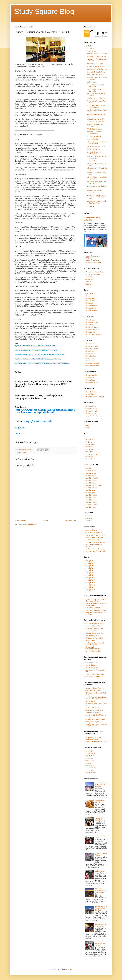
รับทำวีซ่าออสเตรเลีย (94, 149)
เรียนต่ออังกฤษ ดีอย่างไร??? (96, 119)
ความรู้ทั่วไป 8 (90, 578)
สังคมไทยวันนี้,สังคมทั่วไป (93, 626)
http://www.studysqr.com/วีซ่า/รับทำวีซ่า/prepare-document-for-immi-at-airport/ (42, 363)
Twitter (88, 521)
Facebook (89, 516)
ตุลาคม (90, 48)
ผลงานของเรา (90, 279)
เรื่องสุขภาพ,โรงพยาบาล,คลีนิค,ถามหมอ (93, 648)
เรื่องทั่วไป (24, 452)
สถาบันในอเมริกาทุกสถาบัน (94, 335)
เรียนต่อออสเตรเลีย (91, 306)
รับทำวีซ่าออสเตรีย (91, 488)
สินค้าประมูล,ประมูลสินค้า (93, 722)
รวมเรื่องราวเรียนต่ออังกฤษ (94, 540)
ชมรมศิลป (89, 751)
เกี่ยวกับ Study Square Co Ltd (95, 272)
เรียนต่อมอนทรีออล (91, 409)
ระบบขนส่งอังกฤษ (93, 161)
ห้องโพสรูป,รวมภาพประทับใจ (94, 677)
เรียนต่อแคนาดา (91, 308)
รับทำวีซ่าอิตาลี (90, 493)
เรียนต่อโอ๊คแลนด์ (91, 394)
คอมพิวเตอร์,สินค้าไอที (92, 708)
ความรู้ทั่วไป (89, 561)
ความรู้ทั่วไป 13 (90, 590)
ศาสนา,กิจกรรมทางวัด (92, 636)
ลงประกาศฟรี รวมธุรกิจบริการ (95, 688)
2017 (88, 46)
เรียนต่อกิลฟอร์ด (90, 351)
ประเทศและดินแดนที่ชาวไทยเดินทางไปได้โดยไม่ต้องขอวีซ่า (96, 197)
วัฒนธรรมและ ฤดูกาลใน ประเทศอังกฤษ (95, 133)
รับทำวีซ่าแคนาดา (91, 481)
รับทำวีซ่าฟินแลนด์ (91, 500)
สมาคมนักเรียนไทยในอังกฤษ (96, 72)
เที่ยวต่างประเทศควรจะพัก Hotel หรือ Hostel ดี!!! (97, 143)
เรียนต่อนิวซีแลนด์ (91, 310)
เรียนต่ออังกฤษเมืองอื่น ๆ (93, 363)
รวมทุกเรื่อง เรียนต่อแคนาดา (94, 416)
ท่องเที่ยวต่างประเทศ (92, 663)
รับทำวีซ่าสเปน (90, 490)
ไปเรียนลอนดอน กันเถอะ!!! (95, 122)
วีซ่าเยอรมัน (89, 459)
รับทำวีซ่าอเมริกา (91, 471)
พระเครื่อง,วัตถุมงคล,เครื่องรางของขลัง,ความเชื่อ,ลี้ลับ (96, 725)
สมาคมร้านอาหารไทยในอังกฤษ (97, 69)
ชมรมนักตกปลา (90, 758)
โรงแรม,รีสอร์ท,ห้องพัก (92, 668)
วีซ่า (87, 437)
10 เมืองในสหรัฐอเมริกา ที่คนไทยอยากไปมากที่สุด (101, 891)
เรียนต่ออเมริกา (90, 301)
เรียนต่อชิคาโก (90, 325)
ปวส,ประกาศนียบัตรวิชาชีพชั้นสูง (96, 610)
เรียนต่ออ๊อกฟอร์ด (91, 356)
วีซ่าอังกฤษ (89, 442)
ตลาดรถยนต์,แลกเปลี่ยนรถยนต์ (95, 719)
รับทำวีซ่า (88, 468)
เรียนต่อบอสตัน (90, 332)
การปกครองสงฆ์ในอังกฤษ (95, 75)
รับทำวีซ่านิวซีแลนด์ (92, 478)
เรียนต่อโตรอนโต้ (91, 413)
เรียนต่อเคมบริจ (90, 354)
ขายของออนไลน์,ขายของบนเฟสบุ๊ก (96, 742)
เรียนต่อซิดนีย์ (90, 378)
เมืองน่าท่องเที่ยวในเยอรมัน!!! (96, 146)
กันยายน (90, 51)
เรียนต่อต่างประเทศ (91, 298)
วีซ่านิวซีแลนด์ (90, 447)
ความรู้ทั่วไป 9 (90, 580)
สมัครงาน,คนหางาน (92, 640)
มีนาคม (90, 207)
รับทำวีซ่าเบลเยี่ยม (91, 502)
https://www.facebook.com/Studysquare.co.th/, (42, 410)
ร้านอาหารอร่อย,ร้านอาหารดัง (95, 674)
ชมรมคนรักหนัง (90, 766)
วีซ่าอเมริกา (89, 440)
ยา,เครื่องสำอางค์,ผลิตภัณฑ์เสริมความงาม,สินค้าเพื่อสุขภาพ (96, 698)
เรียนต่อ (88, 296)
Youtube (18, 433)
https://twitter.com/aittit (38, 421)
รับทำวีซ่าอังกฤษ (91, 473)
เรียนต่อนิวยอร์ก (90, 320)
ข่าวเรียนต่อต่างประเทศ (93, 274)
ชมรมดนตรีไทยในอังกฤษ (95, 64)
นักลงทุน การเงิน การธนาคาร (94, 633)
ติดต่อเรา (88, 282)
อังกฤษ (88, 428)
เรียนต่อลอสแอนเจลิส (92, 322)
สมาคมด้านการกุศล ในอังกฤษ (96, 56)
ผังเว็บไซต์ (89, 277)
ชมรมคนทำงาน (90, 753)
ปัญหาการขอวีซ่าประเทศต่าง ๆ (95, 535)
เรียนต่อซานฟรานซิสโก (93, 330)
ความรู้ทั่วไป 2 (90, 563)
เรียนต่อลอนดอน (90, 344)
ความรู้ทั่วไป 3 (90, 566)
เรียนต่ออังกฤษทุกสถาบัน (93, 366)
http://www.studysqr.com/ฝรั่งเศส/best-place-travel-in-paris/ (35, 346)
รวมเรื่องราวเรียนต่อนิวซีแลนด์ (95, 549)
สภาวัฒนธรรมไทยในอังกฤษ (96, 66)
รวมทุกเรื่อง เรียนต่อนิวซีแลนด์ (95, 397)
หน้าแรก (45, 521)
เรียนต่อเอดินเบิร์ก (91, 359)
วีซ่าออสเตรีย (89, 457)
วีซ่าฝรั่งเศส (89, 452)
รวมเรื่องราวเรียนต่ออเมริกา (94, 533)
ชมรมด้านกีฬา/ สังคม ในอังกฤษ (97, 54)
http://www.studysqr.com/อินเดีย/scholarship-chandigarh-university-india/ (40, 355)
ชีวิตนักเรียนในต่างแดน (94, 129)
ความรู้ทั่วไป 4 (90, 568)
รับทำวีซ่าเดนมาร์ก (91, 495)
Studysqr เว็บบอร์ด (91, 530)
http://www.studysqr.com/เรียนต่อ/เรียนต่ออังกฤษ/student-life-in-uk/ (38, 359)
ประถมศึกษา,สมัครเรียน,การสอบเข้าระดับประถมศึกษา (95, 600)
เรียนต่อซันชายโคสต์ (92, 383)
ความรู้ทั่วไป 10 (90, 583)
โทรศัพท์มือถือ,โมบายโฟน (93, 713)
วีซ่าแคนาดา (89, 449)
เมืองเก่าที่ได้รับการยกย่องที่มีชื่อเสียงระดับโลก (97, 178)
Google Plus (20, 427)
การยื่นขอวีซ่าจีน (92, 139)
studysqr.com (90, 294)
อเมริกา (88, 425)
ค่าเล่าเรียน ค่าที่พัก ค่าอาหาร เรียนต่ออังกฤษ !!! (96, 106)
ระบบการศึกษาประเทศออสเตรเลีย (94, 90)
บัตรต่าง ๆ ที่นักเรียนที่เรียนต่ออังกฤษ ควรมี (96, 125)
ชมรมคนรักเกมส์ (90, 773)
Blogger (69, 969)
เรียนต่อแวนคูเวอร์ (91, 411)
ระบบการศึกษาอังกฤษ (92, 260)
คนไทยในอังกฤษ (92, 82)
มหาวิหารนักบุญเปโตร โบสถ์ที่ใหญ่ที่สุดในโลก (96, 202)
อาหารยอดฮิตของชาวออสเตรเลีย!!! (94, 153)
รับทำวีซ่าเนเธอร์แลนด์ (92, 505)
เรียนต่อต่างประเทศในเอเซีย (94, 538)
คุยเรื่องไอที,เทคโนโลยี (92, 631)
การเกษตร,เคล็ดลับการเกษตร (94, 628)
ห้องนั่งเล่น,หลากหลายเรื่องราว (95, 624)
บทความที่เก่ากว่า (70, 521)
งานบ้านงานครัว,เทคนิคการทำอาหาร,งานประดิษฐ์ (95, 644)
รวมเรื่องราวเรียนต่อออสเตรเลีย (95, 542)
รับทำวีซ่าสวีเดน (90, 497)
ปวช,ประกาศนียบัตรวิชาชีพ (94, 608)
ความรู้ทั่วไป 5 (90, 570)
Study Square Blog (44, 11)
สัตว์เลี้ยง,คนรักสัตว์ (91, 701)
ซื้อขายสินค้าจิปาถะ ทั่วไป (93, 691)
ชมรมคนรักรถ (90, 761)
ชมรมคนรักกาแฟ (91, 756)
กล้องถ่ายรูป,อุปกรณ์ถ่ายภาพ (94, 710)
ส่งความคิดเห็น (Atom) (30, 524)
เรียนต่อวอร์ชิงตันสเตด (92, 327)
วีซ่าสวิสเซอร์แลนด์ (91, 454)
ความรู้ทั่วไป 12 (90, 587)
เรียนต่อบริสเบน (90, 380)
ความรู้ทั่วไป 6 (90, 573)
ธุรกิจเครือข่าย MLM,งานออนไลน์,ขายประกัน (93, 738)
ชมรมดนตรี (89, 763)
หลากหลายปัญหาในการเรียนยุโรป (96, 551)
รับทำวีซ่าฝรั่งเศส (91, 483)
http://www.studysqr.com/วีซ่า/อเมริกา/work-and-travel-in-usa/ (36, 350)
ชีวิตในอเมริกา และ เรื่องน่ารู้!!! (97, 98)
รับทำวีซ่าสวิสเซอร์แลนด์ (93, 485)
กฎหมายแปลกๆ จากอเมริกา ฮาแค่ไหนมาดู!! (97, 157)
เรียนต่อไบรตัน (90, 361)
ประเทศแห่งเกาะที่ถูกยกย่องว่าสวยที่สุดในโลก (97, 183)
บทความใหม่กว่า (20, 521)
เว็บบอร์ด (88, 284)
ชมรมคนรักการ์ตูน (91, 768)
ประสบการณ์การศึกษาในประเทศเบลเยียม (100, 944)
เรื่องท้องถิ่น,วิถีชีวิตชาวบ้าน (94, 638)
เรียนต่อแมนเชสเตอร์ (92, 346)
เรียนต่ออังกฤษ (90, 303)
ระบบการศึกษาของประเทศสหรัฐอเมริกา (95, 86)
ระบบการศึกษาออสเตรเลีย (93, 263)
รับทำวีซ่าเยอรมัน (91, 507)
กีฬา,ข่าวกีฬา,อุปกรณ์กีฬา (93, 651)
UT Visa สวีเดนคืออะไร (94, 136)
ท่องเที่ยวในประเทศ (91, 665)
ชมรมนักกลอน (90, 770)
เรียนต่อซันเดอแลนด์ (92, 349)
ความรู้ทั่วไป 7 (90, 575)
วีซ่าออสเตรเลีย (90, 444)
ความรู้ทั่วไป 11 (90, 585)
